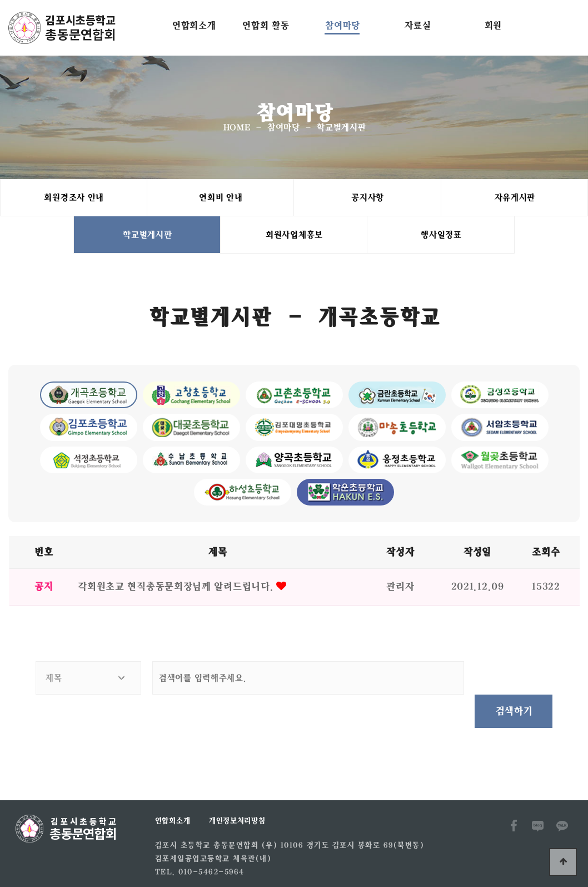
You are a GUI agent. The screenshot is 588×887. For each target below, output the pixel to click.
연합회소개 (194, 25)
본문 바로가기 (0, 0)
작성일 (477, 555)
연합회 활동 (265, 25)
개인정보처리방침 (237, 790)
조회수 (545, 555)
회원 (493, 25)
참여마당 (342, 25)
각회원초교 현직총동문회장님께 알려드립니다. (177, 589)
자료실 (417, 25)
